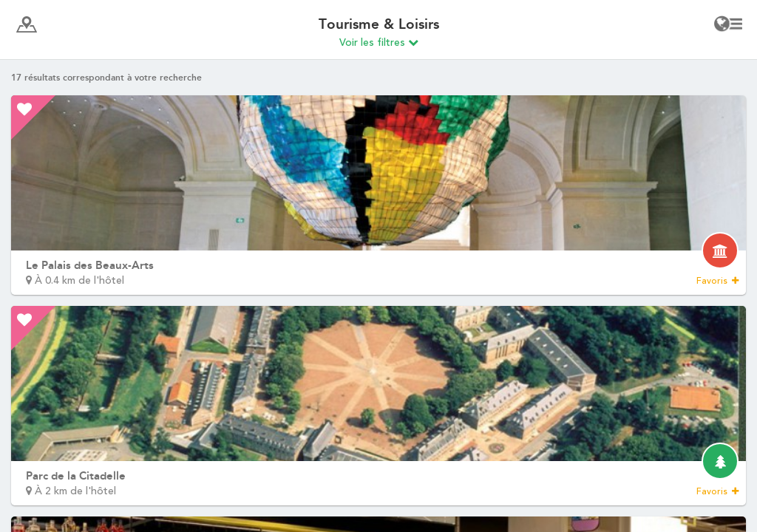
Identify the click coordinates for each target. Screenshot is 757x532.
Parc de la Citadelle (76, 476)
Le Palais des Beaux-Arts (90, 265)
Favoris (717, 281)
